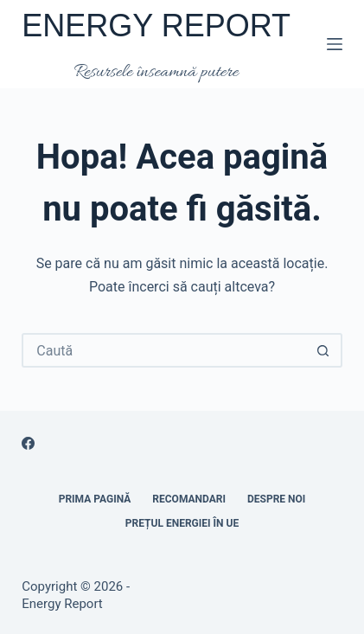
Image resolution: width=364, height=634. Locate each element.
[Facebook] (28, 443)
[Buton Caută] (323, 350)
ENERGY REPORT (156, 26)
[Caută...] (164, 350)
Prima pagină (95, 499)
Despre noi (276, 499)
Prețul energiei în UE (182, 523)
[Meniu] (335, 44)
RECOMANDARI (189, 499)
